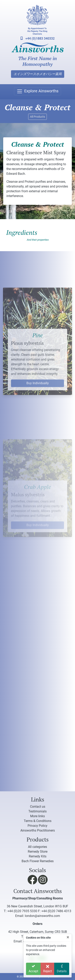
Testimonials (37, 811)
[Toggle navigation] (37, 91)
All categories (37, 847)
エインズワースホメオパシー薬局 (38, 74)
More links (37, 816)
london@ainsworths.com (42, 916)
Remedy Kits (38, 856)
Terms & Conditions (38, 821)
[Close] (68, 937)
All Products (37, 117)
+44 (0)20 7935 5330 (22, 911)
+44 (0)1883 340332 (38, 39)
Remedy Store (38, 852)
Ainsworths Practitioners (38, 830)
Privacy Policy (37, 826)
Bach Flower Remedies (38, 861)
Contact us (38, 807)
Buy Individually (38, 407)
